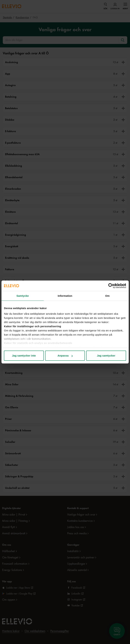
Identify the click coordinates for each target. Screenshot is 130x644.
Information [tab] (65, 296)
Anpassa (65, 356)
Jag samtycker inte (24, 356)
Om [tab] (107, 296)
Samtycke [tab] (23, 296)
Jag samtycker (106, 356)
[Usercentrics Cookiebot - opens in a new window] (111, 286)
